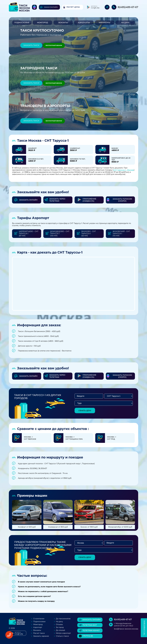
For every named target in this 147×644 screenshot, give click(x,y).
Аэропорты (84, 23)
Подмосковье (22, 23)
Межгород (42, 23)
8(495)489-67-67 (128, 7)
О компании (39, 619)
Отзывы (59, 624)
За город (60, 627)
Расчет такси (39, 633)
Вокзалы (63, 23)
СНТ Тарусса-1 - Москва (124, 170)
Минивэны (104, 23)
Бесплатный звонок (54, 45)
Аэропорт (38, 627)
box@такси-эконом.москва (126, 629)
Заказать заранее (41, 636)
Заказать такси (31, 45)
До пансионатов (63, 619)
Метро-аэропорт (63, 633)
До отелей (61, 630)
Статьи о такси (62, 636)
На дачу (125, 23)
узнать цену (85, 411)
